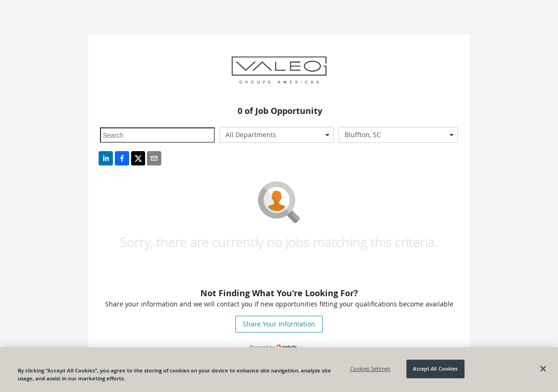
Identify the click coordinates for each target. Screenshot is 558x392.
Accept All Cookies (435, 369)
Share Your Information (279, 324)
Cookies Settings (370, 369)
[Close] (543, 369)
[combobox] (277, 135)
